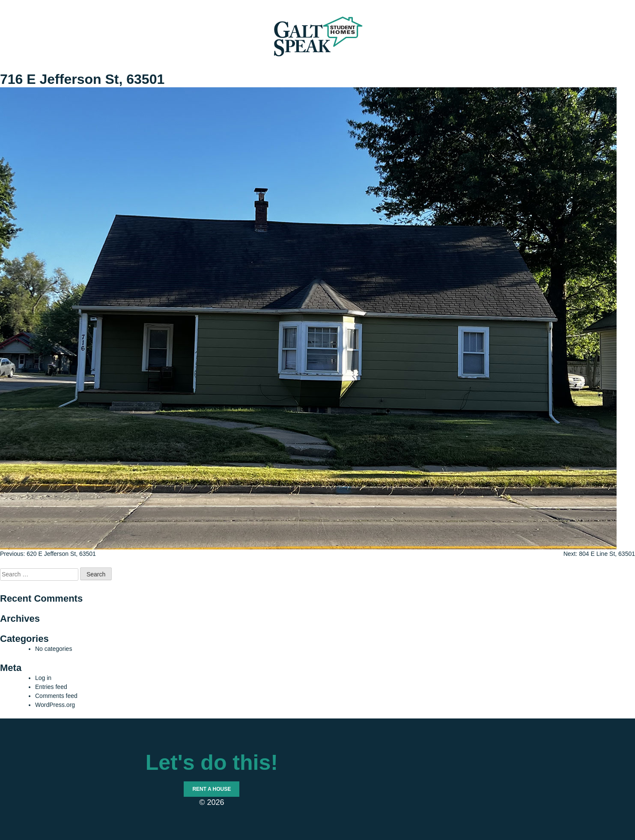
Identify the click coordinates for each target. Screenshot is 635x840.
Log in (43, 678)
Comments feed (56, 696)
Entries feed (51, 687)
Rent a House (212, 789)
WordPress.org (55, 705)
